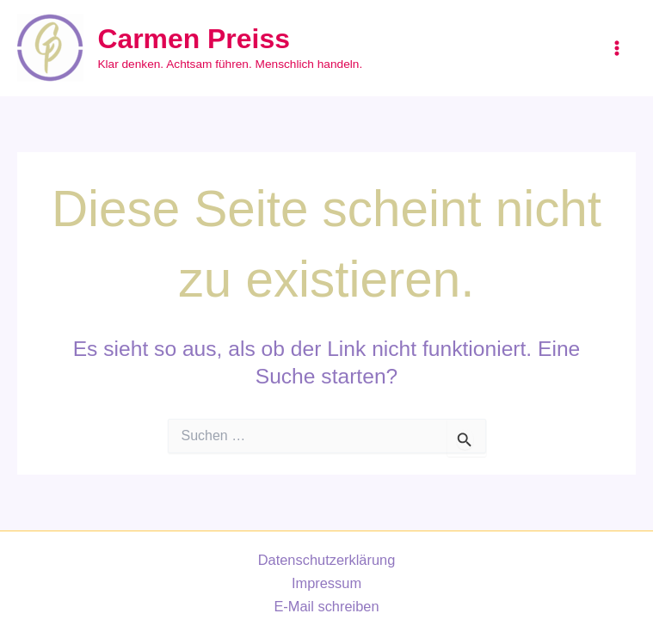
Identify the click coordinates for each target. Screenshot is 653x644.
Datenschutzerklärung (327, 560)
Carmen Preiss (193, 39)
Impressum (326, 583)
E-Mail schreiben (326, 606)
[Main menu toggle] (616, 49)
